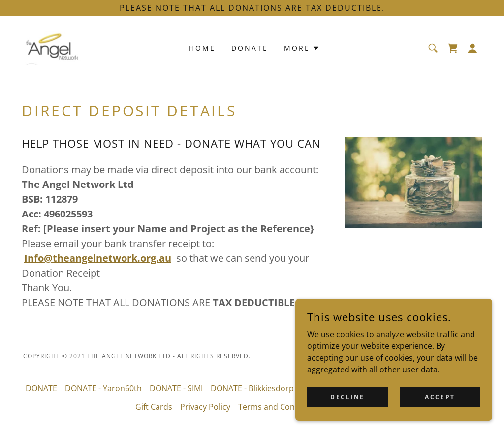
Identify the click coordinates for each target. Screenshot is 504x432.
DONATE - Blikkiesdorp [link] (252, 388)
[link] (53, 47)
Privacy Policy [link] (205, 407)
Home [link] (202, 48)
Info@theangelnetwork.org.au (98, 258)
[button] (472, 48)
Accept (440, 404)
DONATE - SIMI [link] (176, 388)
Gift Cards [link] (154, 407)
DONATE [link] (250, 48)
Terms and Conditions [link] (279, 407)
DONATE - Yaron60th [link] (103, 388)
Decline (347, 404)
